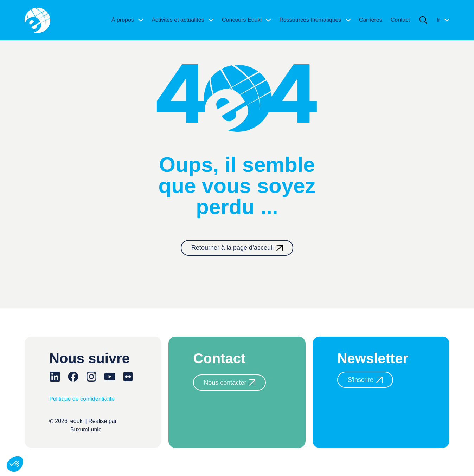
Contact (400, 20)
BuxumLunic (86, 429)
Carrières (371, 20)
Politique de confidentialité (82, 399)
